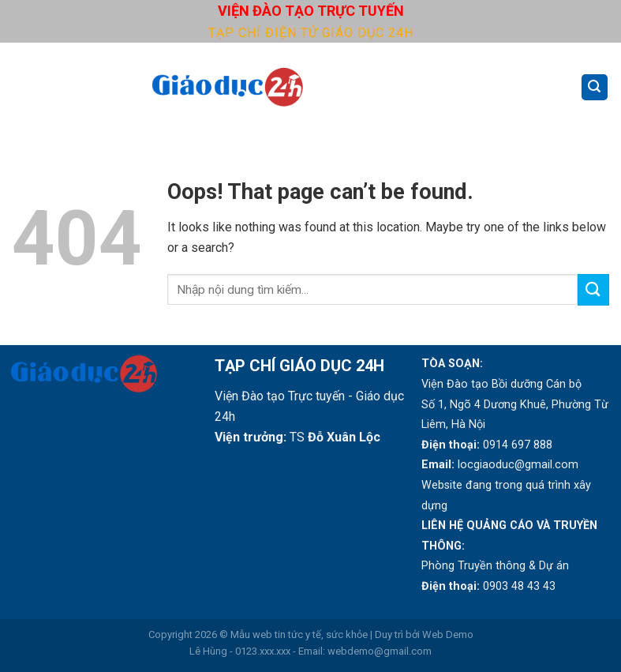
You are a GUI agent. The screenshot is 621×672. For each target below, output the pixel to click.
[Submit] (593, 289)
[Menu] (21, 87)
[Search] (595, 87)
